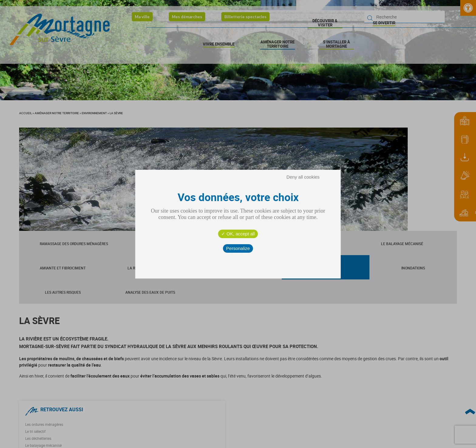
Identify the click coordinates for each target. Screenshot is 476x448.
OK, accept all (238, 234)
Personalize (238, 248)
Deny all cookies (303, 177)
